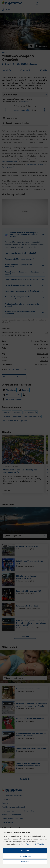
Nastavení (25, 862)
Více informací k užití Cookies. (33, 844)
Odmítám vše (25, 856)
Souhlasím (25, 850)
